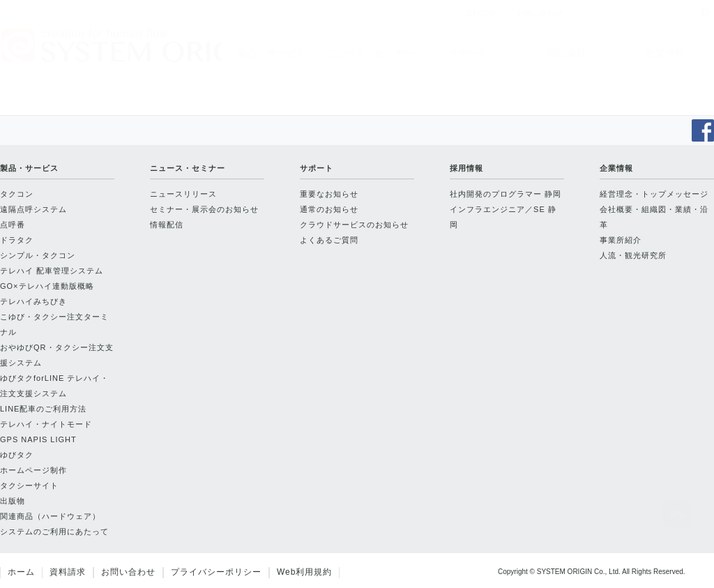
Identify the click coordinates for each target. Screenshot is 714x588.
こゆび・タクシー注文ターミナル (54, 324)
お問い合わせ (128, 572)
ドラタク (17, 240)
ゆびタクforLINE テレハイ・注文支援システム (54, 386)
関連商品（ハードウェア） (50, 516)
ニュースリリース (183, 194)
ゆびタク (17, 455)
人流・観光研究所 (633, 255)
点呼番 (13, 225)
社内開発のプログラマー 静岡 (506, 194)
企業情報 (664, 53)
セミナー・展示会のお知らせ (204, 209)
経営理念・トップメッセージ (654, 194)
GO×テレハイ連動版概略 (47, 286)
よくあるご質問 (329, 240)
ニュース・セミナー (370, 53)
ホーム (21, 572)
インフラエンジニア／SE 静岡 (503, 217)
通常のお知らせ (329, 209)
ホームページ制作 (33, 470)
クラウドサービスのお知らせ (354, 225)
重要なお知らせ (329, 194)
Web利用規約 (304, 572)
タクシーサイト (29, 485)
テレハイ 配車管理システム (52, 271)
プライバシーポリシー (216, 572)
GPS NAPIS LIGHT (38, 439)
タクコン (17, 194)
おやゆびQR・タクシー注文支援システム (57, 355)
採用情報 (566, 53)
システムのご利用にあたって (54, 532)
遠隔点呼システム (33, 209)
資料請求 (68, 572)
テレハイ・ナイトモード (46, 424)
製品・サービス (271, 53)
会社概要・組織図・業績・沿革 (654, 217)
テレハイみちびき (33, 301)
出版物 (13, 501)
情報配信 (167, 225)
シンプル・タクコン (38, 255)
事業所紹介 (621, 240)
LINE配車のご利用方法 (43, 409)
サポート (468, 53)
